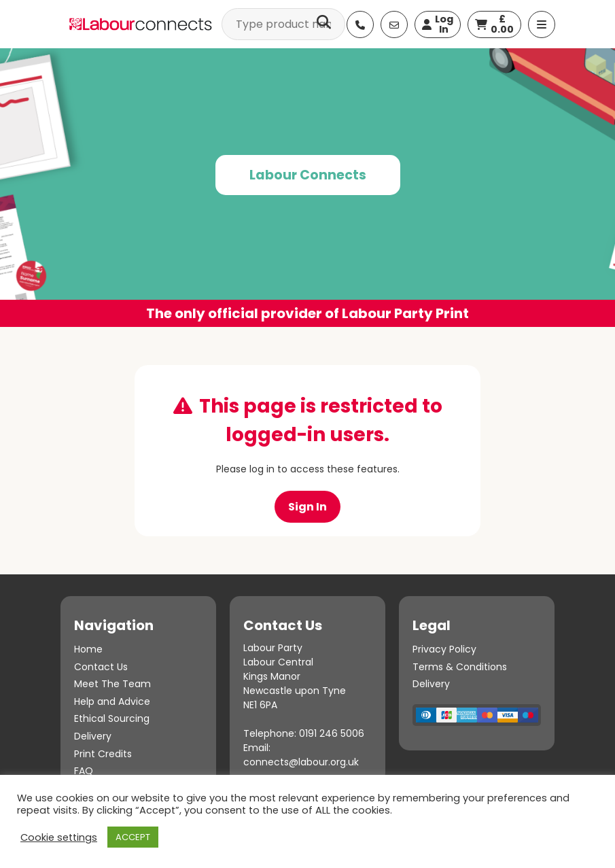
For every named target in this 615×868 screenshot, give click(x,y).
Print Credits (103, 754)
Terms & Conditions (460, 667)
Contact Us (101, 667)
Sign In (307, 507)
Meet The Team (112, 684)
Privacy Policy (444, 649)
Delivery (93, 736)
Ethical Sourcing (112, 718)
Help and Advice (112, 701)
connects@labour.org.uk (301, 762)
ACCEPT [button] (133, 837)
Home (88, 649)
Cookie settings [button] (59, 837)
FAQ (84, 771)
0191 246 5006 (332, 733)
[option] (307, 188)
